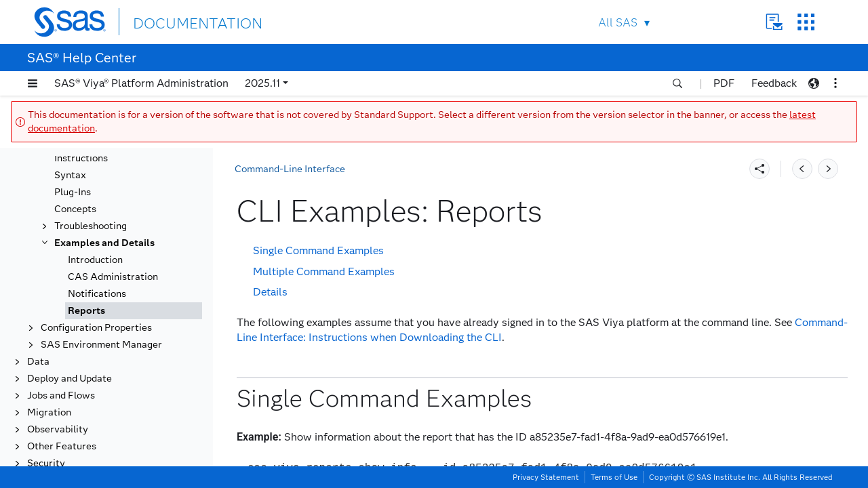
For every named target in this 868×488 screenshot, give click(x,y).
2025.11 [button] (262, 83)
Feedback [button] (774, 83)
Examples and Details (104, 243)
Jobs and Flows (61, 395)
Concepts (75, 209)
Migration (49, 412)
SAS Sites (806, 22)
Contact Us (774, 22)
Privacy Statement (546, 477)
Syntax (70, 175)
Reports (86, 311)
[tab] (134, 311)
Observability (58, 429)
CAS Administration (113, 277)
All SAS (618, 23)
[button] (33, 83)
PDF (724, 83)
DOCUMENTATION (182, 21)
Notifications (97, 294)
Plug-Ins (73, 192)
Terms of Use (614, 477)
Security (46, 463)
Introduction (95, 260)
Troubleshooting (91, 226)
